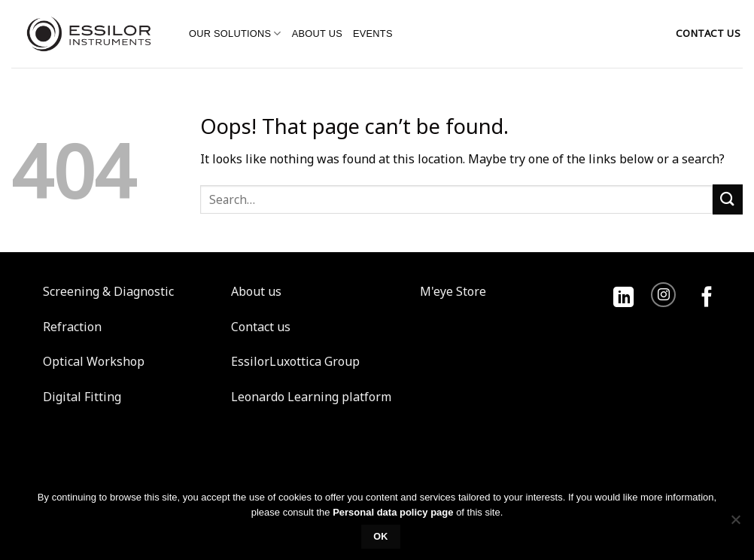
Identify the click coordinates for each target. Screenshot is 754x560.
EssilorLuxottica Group (295, 361)
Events (373, 33)
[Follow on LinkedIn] (623, 298)
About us (317, 33)
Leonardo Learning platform (311, 397)
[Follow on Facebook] (707, 298)
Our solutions (235, 33)
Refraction (72, 327)
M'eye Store (453, 291)
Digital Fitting (82, 397)
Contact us (261, 327)
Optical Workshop (94, 361)
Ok (381, 537)
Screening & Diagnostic (108, 291)
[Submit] (728, 199)
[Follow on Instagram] (663, 295)
